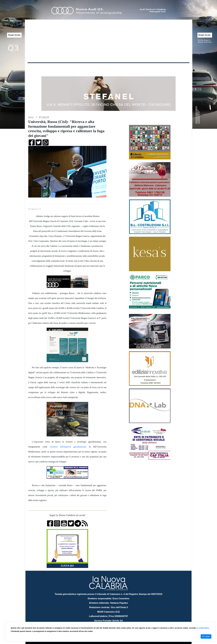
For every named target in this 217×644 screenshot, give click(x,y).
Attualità (86, 67)
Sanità (77, 67)
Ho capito (206, 636)
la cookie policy (203, 628)
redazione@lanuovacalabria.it (115, 621)
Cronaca (56, 67)
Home (34, 67)
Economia (98, 67)
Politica (67, 67)
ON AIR (179, 68)
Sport (109, 67)
